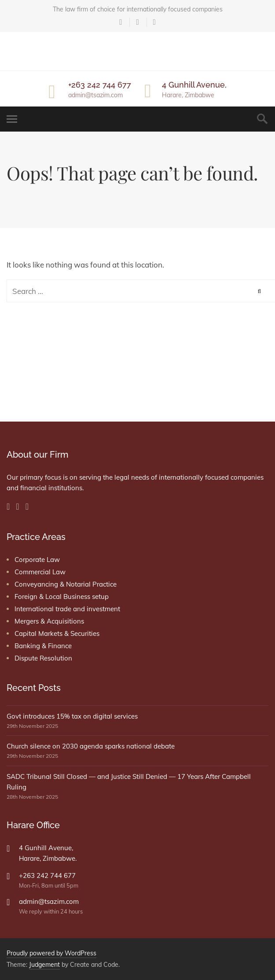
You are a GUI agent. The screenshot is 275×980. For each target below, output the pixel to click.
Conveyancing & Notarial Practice (66, 584)
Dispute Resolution (43, 658)
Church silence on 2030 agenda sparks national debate (91, 746)
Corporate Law (37, 560)
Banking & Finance (43, 646)
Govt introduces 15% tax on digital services (72, 716)
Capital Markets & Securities (57, 633)
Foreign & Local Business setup (62, 596)
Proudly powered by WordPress (51, 953)
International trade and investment (67, 609)
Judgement (44, 965)
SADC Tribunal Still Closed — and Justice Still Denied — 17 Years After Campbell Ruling (129, 782)
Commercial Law (40, 572)
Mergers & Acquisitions (49, 621)
